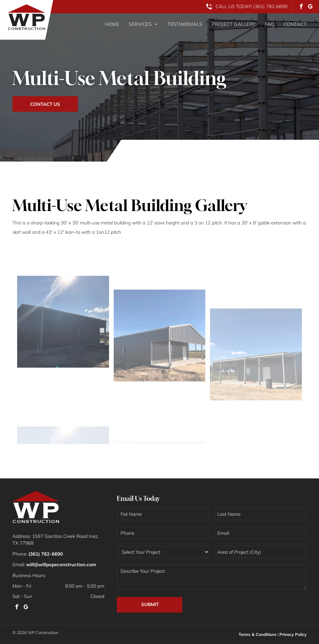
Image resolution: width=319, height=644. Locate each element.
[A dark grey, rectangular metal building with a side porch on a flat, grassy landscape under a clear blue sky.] (160, 390)
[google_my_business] (310, 7)
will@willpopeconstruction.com (61, 564)
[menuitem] (107, 24)
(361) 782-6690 (270, 6)
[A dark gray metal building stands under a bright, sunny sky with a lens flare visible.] (63, 376)
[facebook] (301, 7)
